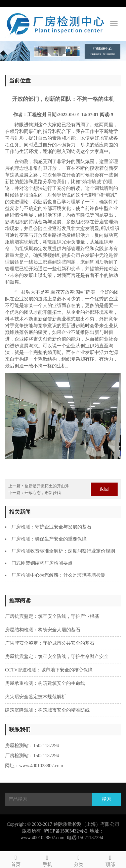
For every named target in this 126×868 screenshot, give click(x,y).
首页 (16, 860)
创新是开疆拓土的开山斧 (47, 486)
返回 (104, 489)
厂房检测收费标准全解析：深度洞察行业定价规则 (63, 551)
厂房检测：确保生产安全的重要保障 (49, 539)
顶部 (110, 860)
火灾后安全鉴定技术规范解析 (36, 697)
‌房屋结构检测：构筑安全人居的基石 (43, 630)
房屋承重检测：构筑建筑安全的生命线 (45, 683)
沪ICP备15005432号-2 (65, 831)
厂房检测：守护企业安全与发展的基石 (51, 527)
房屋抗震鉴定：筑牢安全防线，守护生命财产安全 (57, 657)
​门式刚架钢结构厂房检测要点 (42, 563)
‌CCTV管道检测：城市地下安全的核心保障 (49, 670)
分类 (79, 860)
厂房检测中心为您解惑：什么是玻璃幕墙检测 (58, 575)
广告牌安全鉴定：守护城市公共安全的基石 (50, 643)
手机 (47, 860)
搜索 (107, 799)
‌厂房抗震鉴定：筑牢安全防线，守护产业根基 (52, 616)
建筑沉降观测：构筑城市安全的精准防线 (47, 710)
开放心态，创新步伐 (43, 493)
